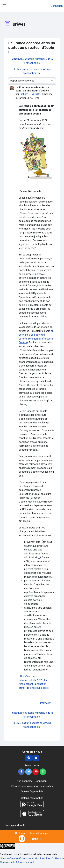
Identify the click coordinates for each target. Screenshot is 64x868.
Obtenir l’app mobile (32, 791)
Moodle (21, 825)
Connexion (57, 6)
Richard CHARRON (30, 94)
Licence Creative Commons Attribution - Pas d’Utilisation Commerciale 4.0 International (32, 860)
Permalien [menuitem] (46, 703)
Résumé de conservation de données (32, 786)
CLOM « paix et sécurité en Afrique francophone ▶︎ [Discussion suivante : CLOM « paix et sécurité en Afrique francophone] (32, 71)
